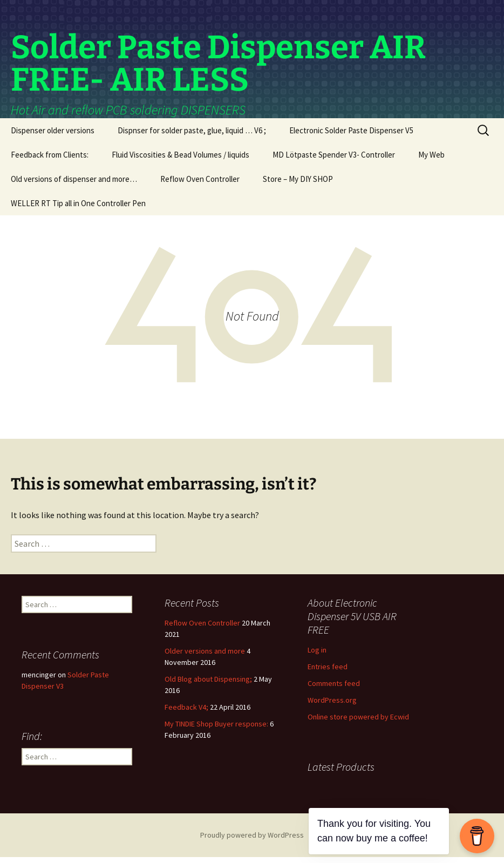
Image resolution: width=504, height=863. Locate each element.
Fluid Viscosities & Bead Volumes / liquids (181, 161)
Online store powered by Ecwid (358, 723)
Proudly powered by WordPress (252, 841)
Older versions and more (205, 657)
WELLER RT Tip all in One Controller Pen (78, 209)
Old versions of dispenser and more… (74, 185)
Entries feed (328, 672)
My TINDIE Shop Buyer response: (216, 730)
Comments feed (334, 689)
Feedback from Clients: (50, 161)
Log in (317, 656)
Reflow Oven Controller (200, 185)
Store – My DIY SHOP (298, 185)
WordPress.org (332, 706)
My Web (431, 161)
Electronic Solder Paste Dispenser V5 (351, 136)
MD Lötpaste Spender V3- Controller (334, 161)
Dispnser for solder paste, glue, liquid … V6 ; (192, 136)
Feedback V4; (186, 713)
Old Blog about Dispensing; (208, 685)
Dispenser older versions (53, 136)
